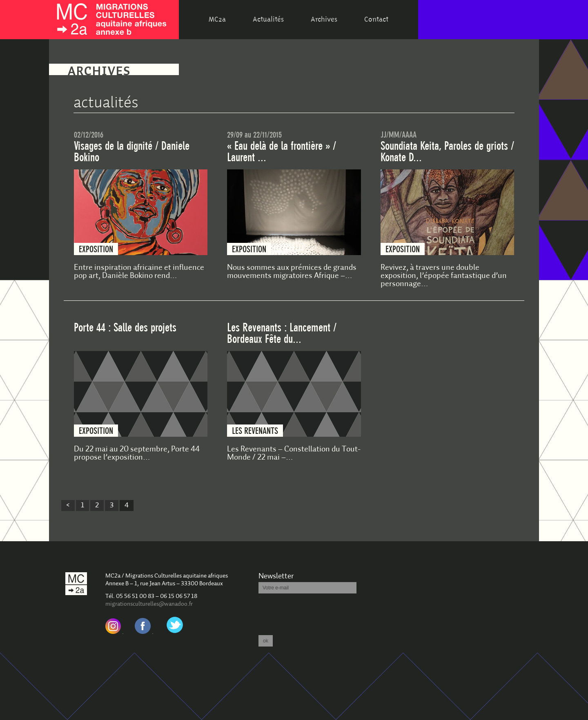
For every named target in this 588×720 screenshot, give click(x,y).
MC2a (217, 20)
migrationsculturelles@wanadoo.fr (149, 604)
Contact (376, 20)
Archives (324, 20)
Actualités (268, 20)
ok (266, 641)
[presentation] (321, 614)
